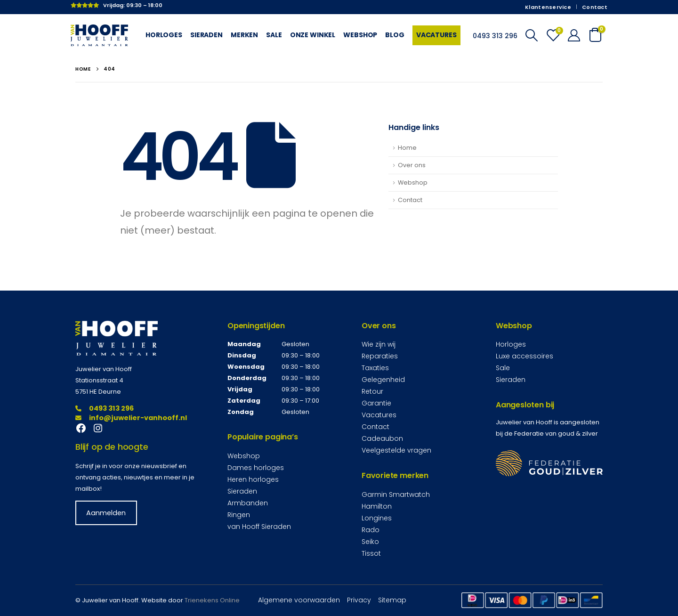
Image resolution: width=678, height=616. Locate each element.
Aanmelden (106, 513)
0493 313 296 (105, 408)
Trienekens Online (212, 600)
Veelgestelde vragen (396, 450)
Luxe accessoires (525, 356)
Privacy (359, 600)
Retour (372, 391)
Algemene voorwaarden (299, 600)
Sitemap (392, 600)
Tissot (371, 553)
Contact (595, 7)
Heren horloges (253, 479)
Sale (274, 35)
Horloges (164, 35)
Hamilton (377, 506)
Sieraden (206, 35)
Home (407, 148)
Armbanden (248, 503)
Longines (377, 518)
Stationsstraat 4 (99, 380)
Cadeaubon (382, 438)
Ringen (239, 515)
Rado (371, 530)
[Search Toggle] (531, 35)
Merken (244, 35)
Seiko (370, 542)
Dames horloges (256, 468)
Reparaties (380, 356)
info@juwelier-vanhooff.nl (131, 418)
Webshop (360, 35)
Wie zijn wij (379, 344)
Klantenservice (548, 7)
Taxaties (375, 368)
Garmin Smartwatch (396, 494)
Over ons (412, 165)
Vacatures (436, 35)
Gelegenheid (383, 380)
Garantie (376, 403)
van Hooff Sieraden (259, 527)
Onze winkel (313, 35)
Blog (395, 35)
